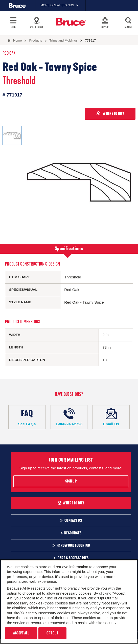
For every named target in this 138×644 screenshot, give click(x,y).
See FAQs (27, 417)
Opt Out (52, 633)
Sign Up (71, 481)
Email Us (111, 417)
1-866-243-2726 (69, 417)
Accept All (21, 633)
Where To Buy (71, 503)
